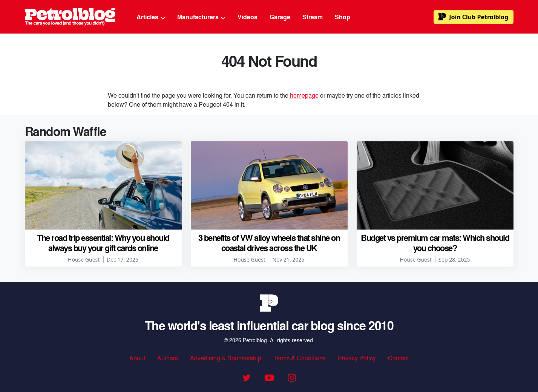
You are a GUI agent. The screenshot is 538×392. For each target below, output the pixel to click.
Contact (398, 358)
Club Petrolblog (473, 17)
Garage (280, 17)
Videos (248, 17)
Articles (151, 17)
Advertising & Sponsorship (226, 358)
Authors (168, 358)
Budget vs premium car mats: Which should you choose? (435, 242)
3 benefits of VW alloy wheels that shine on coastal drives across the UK (269, 242)
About (137, 358)
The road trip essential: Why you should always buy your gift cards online (103, 242)
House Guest (84, 260)
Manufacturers (201, 17)
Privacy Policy (357, 358)
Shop (343, 17)
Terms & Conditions (300, 358)
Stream (313, 17)
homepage (304, 95)
